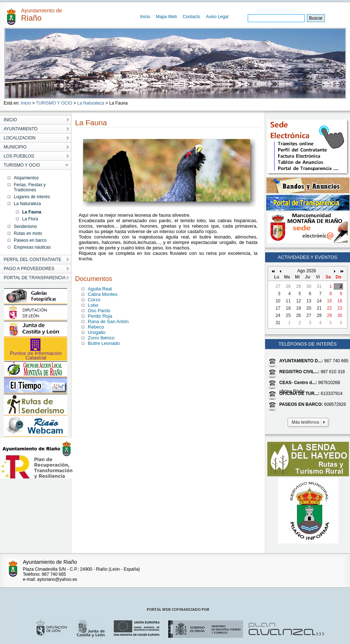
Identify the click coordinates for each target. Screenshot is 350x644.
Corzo (94, 300)
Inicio (145, 17)
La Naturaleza (91, 103)
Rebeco (96, 327)
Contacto (192, 17)
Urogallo (96, 332)
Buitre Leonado (104, 343)
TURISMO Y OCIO (54, 103)
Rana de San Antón (108, 321)
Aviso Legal (217, 17)
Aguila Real (100, 289)
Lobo (93, 305)
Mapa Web (166, 17)
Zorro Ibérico (101, 338)
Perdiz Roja (100, 316)
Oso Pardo (99, 311)
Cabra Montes (103, 294)
